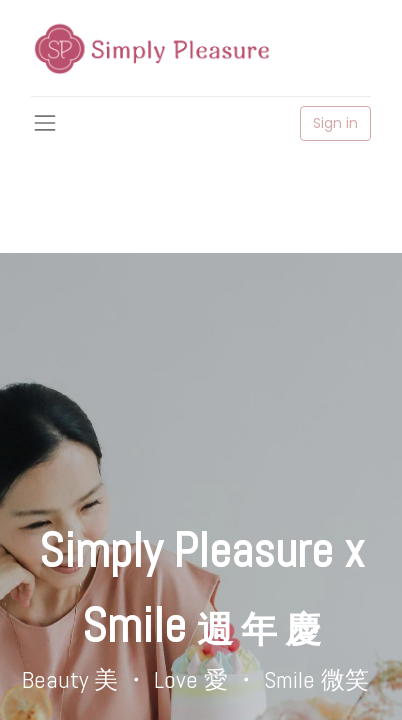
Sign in (335, 123)
